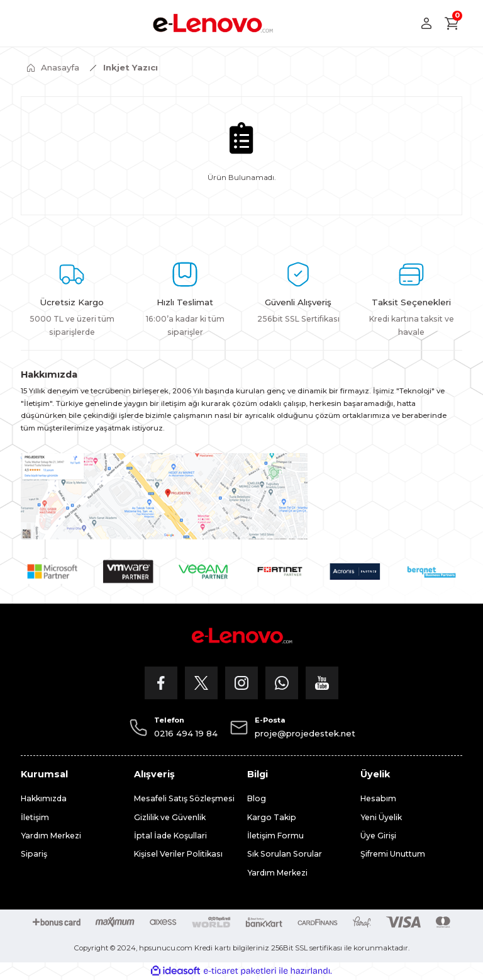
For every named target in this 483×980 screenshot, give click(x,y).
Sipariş (34, 854)
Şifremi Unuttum (393, 854)
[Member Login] (426, 23)
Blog (257, 798)
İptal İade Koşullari (170, 836)
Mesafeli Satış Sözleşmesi (184, 798)
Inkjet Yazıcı (130, 67)
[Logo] (213, 23)
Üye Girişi (378, 836)
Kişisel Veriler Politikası (178, 854)
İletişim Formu (275, 836)
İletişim (35, 817)
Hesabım (378, 798)
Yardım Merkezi (51, 836)
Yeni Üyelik (381, 817)
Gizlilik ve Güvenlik (170, 817)
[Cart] (452, 23)
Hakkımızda (44, 798)
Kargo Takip (272, 817)
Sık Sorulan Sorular (285, 854)
